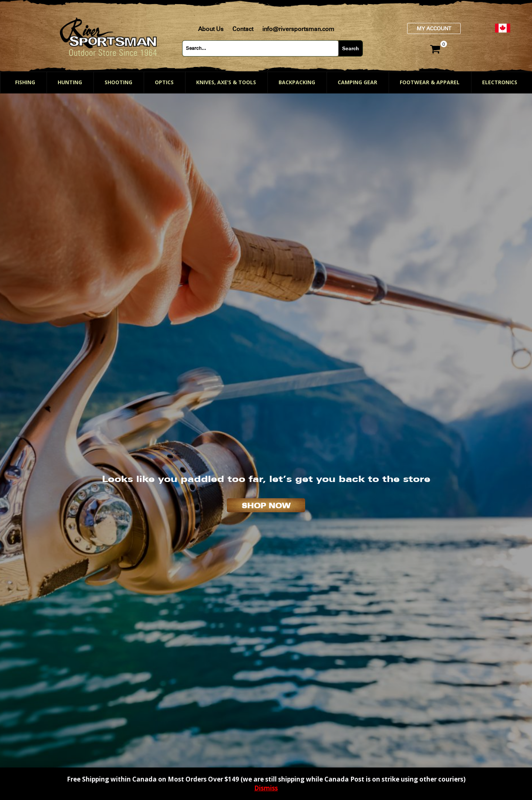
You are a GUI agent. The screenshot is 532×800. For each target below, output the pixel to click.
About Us (211, 29)
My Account (434, 28)
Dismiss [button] (266, 788)
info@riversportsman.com (298, 29)
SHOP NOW (266, 506)
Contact (243, 29)
